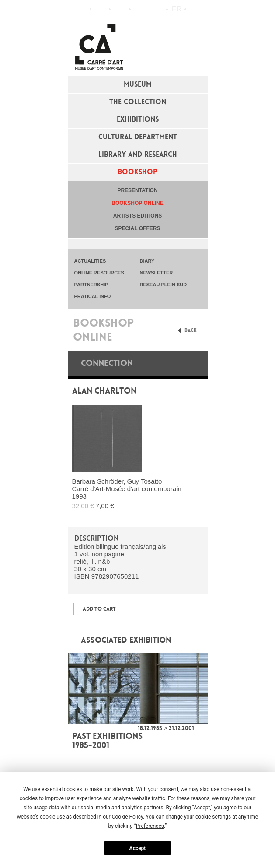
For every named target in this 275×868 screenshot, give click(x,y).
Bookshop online (137, 203)
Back (191, 330)
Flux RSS (139, 9)
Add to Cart (99, 609)
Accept (138, 848)
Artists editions (137, 216)
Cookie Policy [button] (127, 817)
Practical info (120, 9)
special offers (138, 228)
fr (177, 9)
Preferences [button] (150, 826)
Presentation (137, 190)
